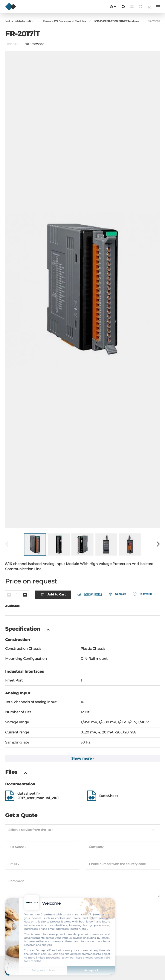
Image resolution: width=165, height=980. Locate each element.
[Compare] (117, 594)
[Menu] (158, 7)
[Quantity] (17, 595)
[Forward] (158, 545)
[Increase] (25, 595)
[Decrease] (9, 595)
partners (49, 914)
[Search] (123, 7)
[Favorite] (143, 594)
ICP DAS (13, 44)
